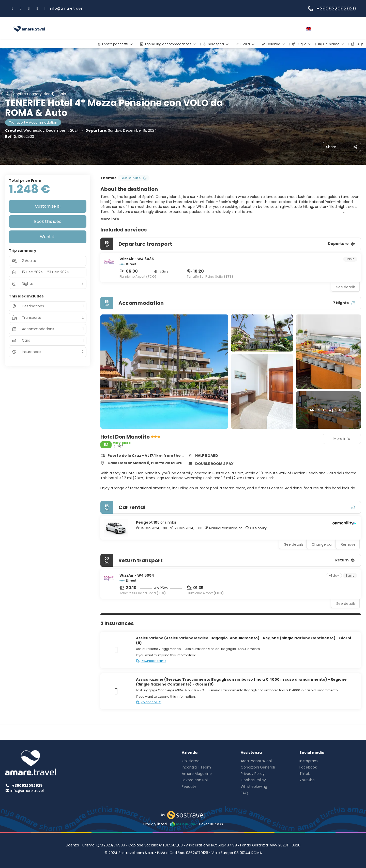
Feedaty (189, 787)
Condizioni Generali (258, 767)
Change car (322, 544)
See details (346, 287)
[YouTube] (37, 8)
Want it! (48, 237)
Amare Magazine (197, 774)
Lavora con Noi (195, 780)
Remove (348, 544)
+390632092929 (332, 9)
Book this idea (48, 221)
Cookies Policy (253, 780)
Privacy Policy (253, 774)
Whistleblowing (254, 787)
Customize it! (48, 206)
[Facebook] (12, 8)
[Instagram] (21, 8)
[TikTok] (29, 8)
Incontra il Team (196, 767)
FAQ (244, 793)
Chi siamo (191, 761)
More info (110, 219)
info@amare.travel (67, 8)
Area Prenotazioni (256, 761)
